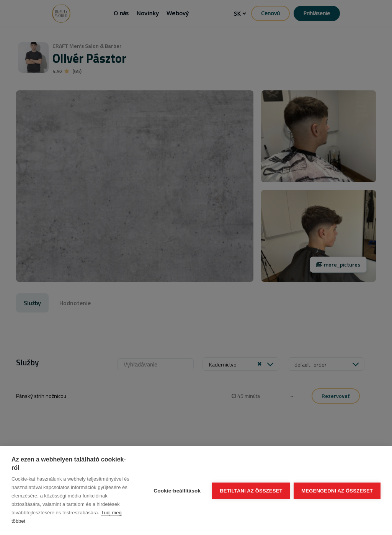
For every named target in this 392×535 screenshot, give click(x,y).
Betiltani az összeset (251, 491)
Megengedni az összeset (337, 491)
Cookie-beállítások (177, 491)
